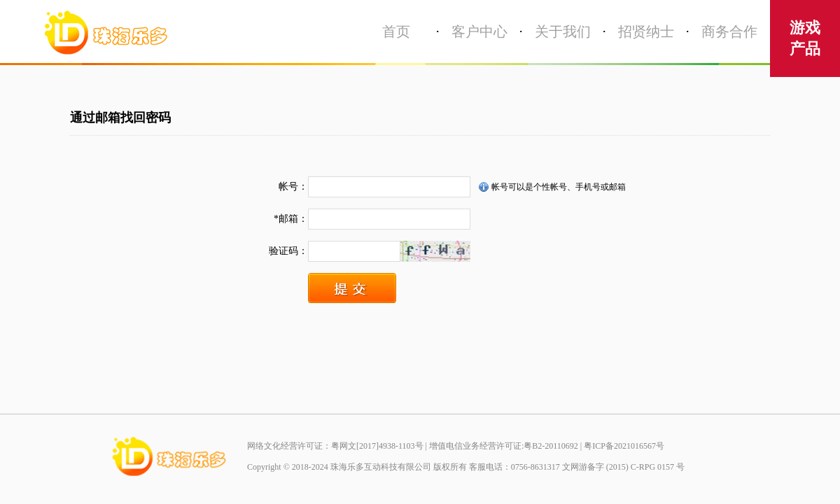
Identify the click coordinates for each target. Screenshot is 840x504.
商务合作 (729, 31)
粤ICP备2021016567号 (624, 446)
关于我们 (563, 31)
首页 (396, 31)
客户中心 (479, 31)
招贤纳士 (646, 31)
